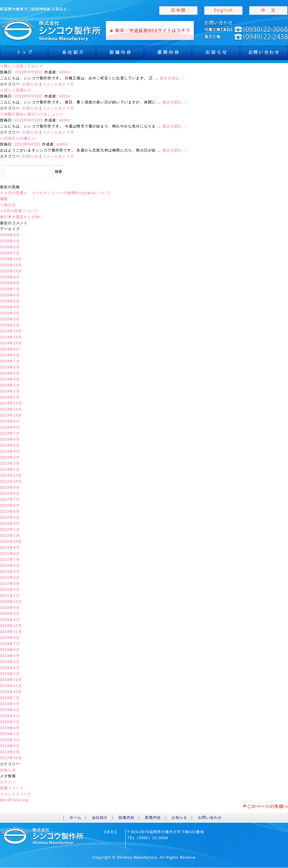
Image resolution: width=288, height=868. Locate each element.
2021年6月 (10, 566)
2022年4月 (10, 518)
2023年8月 (10, 427)
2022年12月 (11, 475)
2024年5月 (10, 373)
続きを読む (172, 78)
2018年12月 (11, 680)
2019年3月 (10, 662)
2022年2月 (10, 530)
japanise (178, 11)
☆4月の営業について (19, 211)
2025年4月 (10, 307)
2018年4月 (10, 710)
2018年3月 (10, 716)
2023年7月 (10, 433)
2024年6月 (10, 367)
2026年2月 (10, 247)
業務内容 (168, 54)
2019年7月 (10, 644)
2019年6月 (10, 650)
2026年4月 (10, 235)
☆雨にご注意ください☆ (22, 66)
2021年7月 (10, 560)
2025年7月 (10, 289)
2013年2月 (10, 752)
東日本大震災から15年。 (22, 217)
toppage (51, 30)
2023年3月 (10, 457)
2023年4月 (10, 451)
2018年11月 (11, 686)
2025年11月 (11, 265)
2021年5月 (10, 572)
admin (65, 72)
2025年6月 (10, 295)
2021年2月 (10, 590)
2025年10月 (11, 271)
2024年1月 (10, 397)
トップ (24, 54)
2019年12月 (11, 626)
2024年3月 (10, 385)
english (223, 11)
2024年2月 (10, 391)
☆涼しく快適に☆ (16, 90)
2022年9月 (10, 487)
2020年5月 (10, 614)
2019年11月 (11, 632)
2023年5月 (10, 445)
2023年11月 (11, 409)
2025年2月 (10, 319)
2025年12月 (11, 259)
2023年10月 (11, 415)
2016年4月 (10, 728)
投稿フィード (12, 788)
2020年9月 (10, 608)
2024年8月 (10, 355)
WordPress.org (14, 800)
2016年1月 (10, 734)
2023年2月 (10, 463)
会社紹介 (72, 54)
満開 (4, 199)
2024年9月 (10, 349)
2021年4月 (10, 578)
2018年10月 (11, 692)
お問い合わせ (210, 818)
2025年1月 (10, 325)
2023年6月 (10, 439)
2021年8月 (10, 554)
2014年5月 (10, 746)
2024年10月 (11, 343)
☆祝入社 (8, 205)
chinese (268, 11)
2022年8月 (10, 494)
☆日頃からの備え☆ (18, 138)
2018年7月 (10, 698)
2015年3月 (10, 740)
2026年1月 (10, 253)
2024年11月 (11, 337)
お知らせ (216, 54)
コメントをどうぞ (58, 84)
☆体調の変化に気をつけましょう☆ (32, 114)
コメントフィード (16, 794)
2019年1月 (10, 674)
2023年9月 (10, 421)
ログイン (8, 782)
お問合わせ (264, 54)
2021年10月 (11, 542)
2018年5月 (10, 704)
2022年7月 (10, 500)
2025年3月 (10, 313)
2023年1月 (10, 469)
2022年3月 (10, 524)
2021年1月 (10, 596)
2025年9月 (10, 277)
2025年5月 (10, 301)
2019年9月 (10, 638)
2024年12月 (11, 331)
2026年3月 (10, 241)
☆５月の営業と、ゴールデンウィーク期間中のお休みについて (55, 193)
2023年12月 (11, 403)
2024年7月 (10, 361)
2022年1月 (10, 536)
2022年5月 (10, 512)
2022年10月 (11, 481)
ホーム (76, 818)
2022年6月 (10, 506)
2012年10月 (11, 758)
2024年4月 (10, 379)
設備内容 (120, 54)
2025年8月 (10, 283)
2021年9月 (10, 548)
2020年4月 (10, 620)
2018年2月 (10, 722)
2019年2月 (10, 668)
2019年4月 (10, 656)
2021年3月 (10, 584)
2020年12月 (11, 602)
